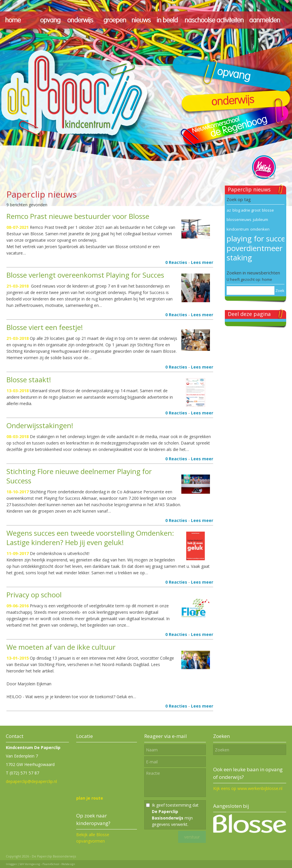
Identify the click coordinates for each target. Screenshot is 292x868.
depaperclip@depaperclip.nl (31, 781)
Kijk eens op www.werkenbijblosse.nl (248, 788)
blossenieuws (239, 219)
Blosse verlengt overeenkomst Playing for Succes (85, 275)
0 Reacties (176, 262)
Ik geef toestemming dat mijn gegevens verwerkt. (175, 815)
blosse (268, 210)
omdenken (260, 229)
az (229, 210)
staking (239, 257)
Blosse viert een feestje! (45, 327)
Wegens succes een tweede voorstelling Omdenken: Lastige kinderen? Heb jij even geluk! (90, 538)
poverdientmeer (254, 248)
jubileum (260, 219)
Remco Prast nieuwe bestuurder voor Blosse (78, 216)
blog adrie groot (246, 210)
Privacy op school (34, 595)
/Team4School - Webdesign (59, 864)
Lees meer (202, 262)
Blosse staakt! (29, 379)
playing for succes (258, 238)
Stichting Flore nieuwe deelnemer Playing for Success (79, 476)
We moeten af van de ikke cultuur (61, 647)
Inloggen (11, 864)
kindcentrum (238, 229)
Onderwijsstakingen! (40, 425)
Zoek (280, 291)
